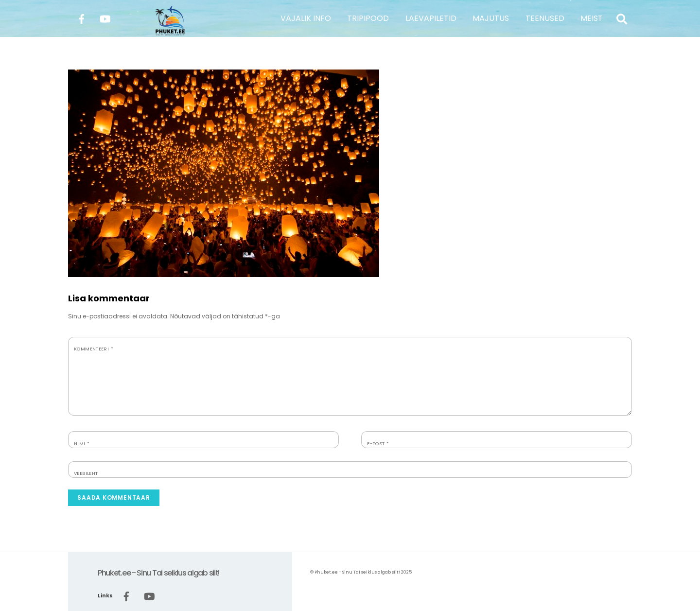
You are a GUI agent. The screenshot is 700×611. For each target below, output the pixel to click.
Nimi (82, 444)
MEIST (592, 18)
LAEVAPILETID (431, 18)
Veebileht (86, 473)
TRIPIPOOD (368, 18)
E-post (378, 444)
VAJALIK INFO (306, 18)
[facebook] (82, 18)
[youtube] (105, 18)
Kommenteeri (94, 349)
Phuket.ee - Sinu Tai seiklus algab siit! (357, 572)
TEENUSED (545, 18)
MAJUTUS (491, 18)
